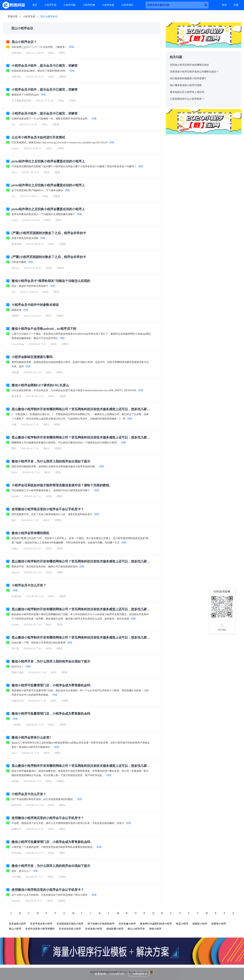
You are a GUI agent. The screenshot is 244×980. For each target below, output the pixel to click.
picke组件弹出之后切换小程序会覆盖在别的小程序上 (48, 161)
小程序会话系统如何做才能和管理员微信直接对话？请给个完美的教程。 (62, 485)
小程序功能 (70, 5)
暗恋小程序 (182, 924)
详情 (71, 47)
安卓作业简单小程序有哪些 (40, 929)
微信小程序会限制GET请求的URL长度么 (40, 385)
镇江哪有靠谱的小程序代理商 (186, 85)
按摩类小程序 (219, 924)
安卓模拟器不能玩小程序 (70, 924)
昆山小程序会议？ (24, 42)
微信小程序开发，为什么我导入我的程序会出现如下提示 (51, 461)
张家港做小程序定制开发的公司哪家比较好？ (194, 72)
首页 (35, 5)
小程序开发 (50, 5)
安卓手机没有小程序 (41, 924)
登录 (224, 5)
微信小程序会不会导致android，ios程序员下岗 (44, 329)
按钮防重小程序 (115, 929)
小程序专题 (108, 5)
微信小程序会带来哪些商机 (30, 533)
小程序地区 (127, 5)
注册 (236, 5)
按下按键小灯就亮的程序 (101, 924)
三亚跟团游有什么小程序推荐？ (187, 99)
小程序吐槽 (89, 5)
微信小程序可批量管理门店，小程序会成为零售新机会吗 (51, 685)
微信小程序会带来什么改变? (31, 738)
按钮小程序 (155, 929)
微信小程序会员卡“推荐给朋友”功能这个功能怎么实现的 (51, 281)
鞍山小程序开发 (136, 929)
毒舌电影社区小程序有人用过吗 (187, 92)
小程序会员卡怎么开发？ (29, 585)
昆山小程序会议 (49, 16)
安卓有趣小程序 (127, 924)
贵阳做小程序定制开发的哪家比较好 (189, 65)
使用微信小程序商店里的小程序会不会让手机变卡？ (48, 509)
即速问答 (13, 16)
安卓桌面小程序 (17, 924)
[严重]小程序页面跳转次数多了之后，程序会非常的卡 (49, 233)
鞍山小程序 (15, 929)
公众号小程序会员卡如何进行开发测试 (38, 137)
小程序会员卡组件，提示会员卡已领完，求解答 (45, 66)
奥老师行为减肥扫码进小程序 (156, 924)
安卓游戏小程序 (94, 929)
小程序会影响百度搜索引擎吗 (32, 357)
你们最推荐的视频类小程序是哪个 (188, 78)
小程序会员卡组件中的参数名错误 (35, 305)
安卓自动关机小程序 (70, 929)
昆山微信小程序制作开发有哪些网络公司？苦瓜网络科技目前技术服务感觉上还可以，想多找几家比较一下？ (87, 409)
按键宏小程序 (200, 924)
